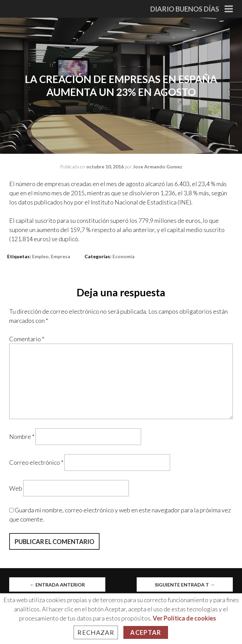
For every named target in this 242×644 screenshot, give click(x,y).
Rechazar (96, 632)
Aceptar (146, 632)
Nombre (22, 436)
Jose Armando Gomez (158, 167)
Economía (124, 256)
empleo (40, 256)
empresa (60, 256)
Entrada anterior (57, 585)
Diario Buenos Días (185, 9)
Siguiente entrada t (185, 585)
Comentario (27, 339)
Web (16, 488)
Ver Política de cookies (184, 618)
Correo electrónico (36, 462)
